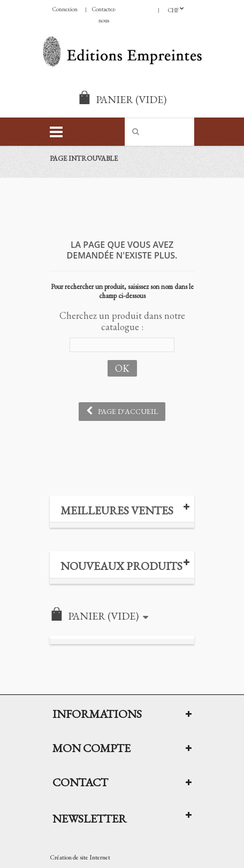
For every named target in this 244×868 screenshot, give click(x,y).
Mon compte (91, 748)
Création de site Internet (80, 857)
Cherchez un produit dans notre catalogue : (122, 321)
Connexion (65, 9)
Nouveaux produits (121, 566)
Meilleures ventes (117, 510)
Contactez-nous (104, 15)
